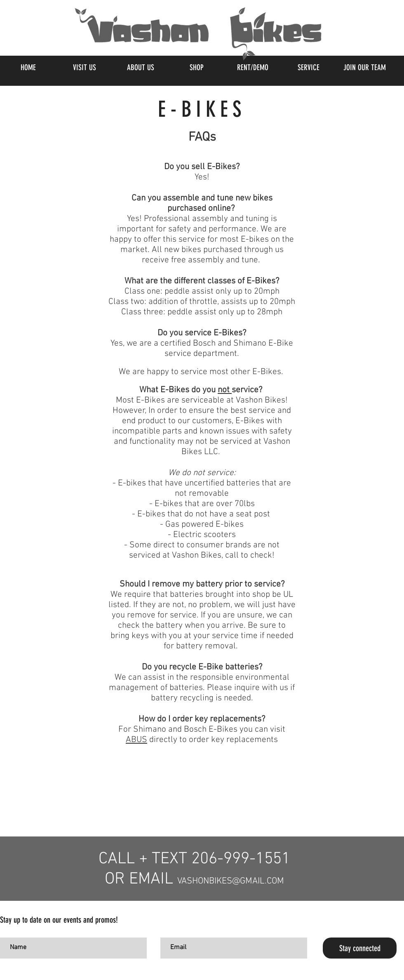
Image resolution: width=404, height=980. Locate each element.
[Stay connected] (360, 948)
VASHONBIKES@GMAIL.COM (231, 881)
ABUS (136, 740)
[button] (196, 68)
